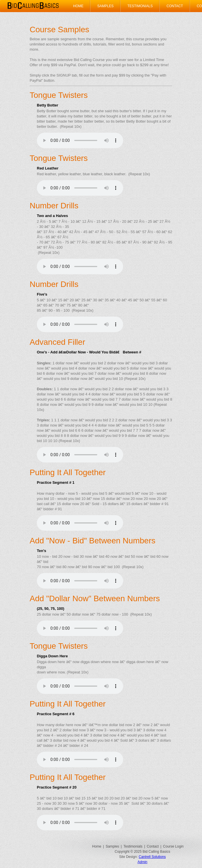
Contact (175, 6)
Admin (142, 862)
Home (78, 6)
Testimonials (140, 6)
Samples (105, 6)
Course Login (173, 846)
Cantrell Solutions (152, 857)
